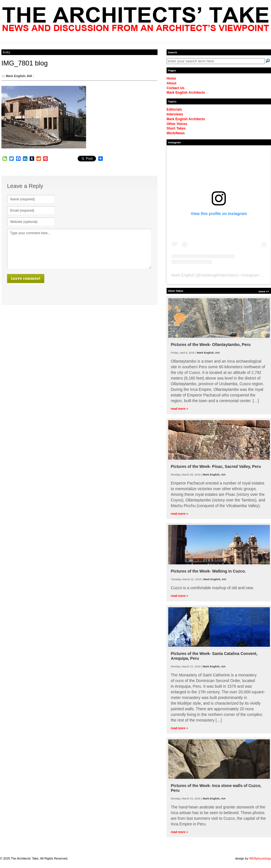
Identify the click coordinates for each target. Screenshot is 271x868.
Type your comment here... (79, 249)
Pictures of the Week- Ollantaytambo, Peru (211, 345)
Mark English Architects (186, 93)
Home (171, 78)
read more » (179, 409)
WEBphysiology (260, 858)
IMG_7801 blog (25, 63)
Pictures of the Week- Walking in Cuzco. (208, 571)
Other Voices (177, 124)
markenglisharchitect (219, 275)
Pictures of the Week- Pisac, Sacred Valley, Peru (216, 466)
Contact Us (175, 88)
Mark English (183, 275)
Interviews (175, 114)
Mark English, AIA (19, 76)
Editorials (174, 109)
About (171, 83)
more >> (264, 291)
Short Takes (176, 128)
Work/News (176, 133)
